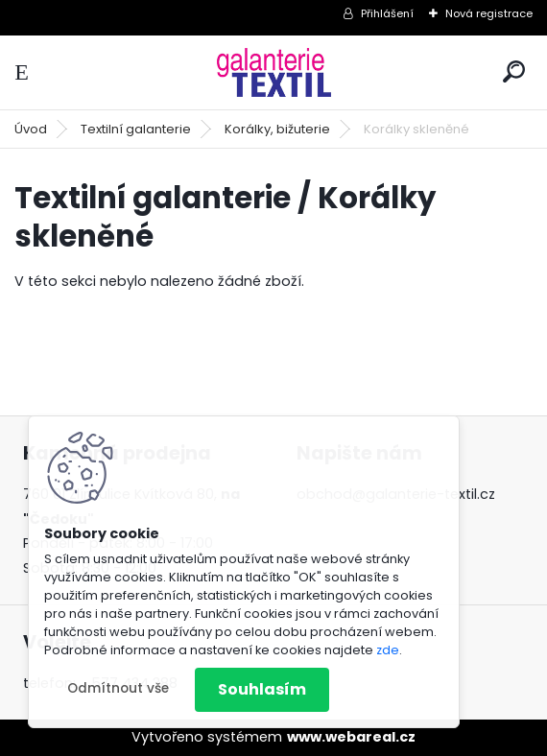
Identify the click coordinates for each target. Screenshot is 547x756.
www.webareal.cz (351, 737)
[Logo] (273, 72)
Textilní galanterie (136, 129)
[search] (514, 71)
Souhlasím (262, 689)
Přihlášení (387, 13)
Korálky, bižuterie (277, 129)
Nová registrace (489, 13)
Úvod (31, 129)
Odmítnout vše (118, 688)
